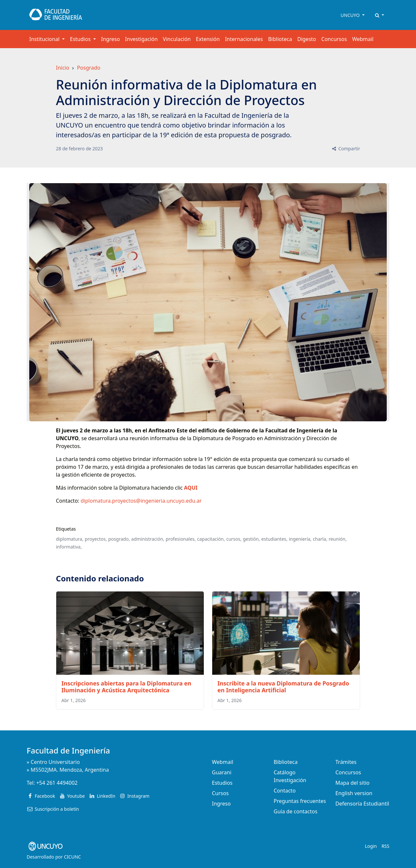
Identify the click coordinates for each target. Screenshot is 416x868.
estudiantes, (274, 539)
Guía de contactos (296, 811)
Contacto (285, 791)
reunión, (338, 539)
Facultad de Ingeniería (68, 750)
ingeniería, (300, 539)
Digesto (307, 39)
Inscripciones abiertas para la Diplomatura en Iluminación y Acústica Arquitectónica (126, 687)
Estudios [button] (81, 39)
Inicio (63, 68)
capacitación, (211, 539)
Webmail (363, 39)
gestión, (251, 539)
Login (371, 846)
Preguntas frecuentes (300, 801)
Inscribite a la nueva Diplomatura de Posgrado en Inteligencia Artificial (283, 687)
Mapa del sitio (352, 783)
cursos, (234, 539)
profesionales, (181, 539)
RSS (385, 846)
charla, (320, 539)
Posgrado (89, 68)
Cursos (220, 793)
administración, (148, 539)
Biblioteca (280, 39)
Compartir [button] (346, 149)
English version (354, 793)
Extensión (208, 39)
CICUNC (72, 857)
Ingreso (110, 39)
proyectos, (96, 539)
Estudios (222, 783)
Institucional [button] (45, 39)
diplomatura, (70, 539)
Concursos (334, 39)
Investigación (141, 39)
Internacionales (244, 39)
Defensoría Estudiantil (362, 804)
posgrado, (119, 539)
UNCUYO (351, 15)
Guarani (222, 772)
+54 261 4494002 (57, 783)
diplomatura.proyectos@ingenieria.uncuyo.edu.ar (141, 501)
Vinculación (177, 39)
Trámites (346, 762)
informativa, (69, 547)
